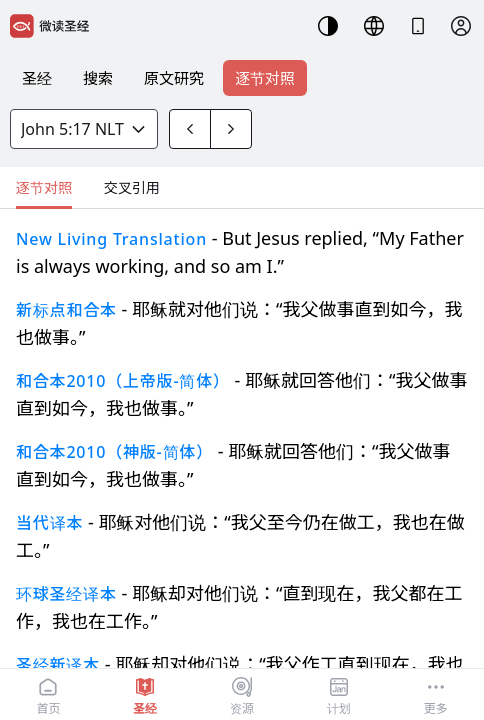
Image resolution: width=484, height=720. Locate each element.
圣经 (37, 78)
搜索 (98, 78)
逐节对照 (265, 78)
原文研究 (174, 78)
